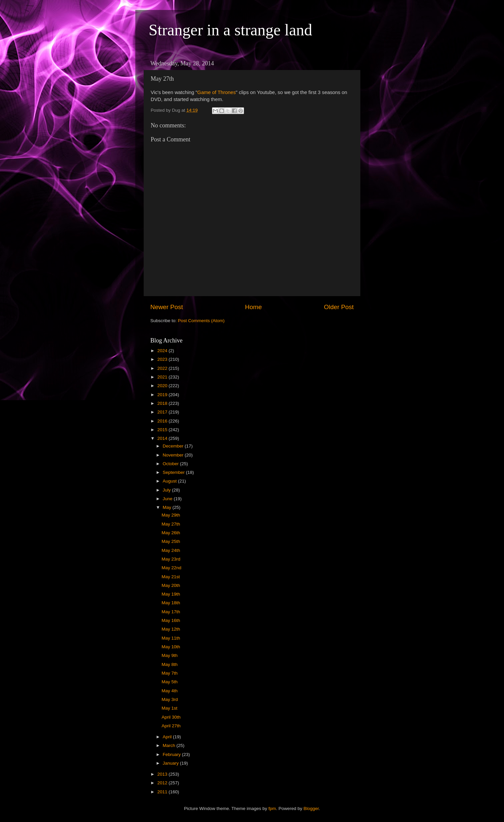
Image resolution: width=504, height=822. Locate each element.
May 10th (171, 647)
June (168, 499)
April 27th (171, 726)
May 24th (171, 550)
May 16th (171, 620)
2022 (163, 368)
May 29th (171, 515)
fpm (272, 808)
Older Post (339, 307)
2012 (163, 783)
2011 (163, 792)
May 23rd (171, 559)
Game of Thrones (216, 92)
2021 (163, 377)
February (172, 754)
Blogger (311, 808)
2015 (163, 430)
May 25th (171, 541)
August (170, 481)
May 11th (171, 638)
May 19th (171, 594)
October (171, 464)
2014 (163, 438)
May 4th (170, 691)
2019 (163, 395)
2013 (163, 774)
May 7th (170, 673)
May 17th (171, 612)
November (174, 455)
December (174, 446)
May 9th (170, 655)
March (169, 745)
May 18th (171, 603)
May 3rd (170, 699)
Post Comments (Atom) (201, 321)
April (168, 737)
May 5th (170, 682)
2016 (163, 421)
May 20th (171, 585)
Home (253, 307)
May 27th (171, 524)
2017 (163, 412)
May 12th (171, 629)
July (167, 490)
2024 (163, 351)
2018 (163, 403)
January (171, 763)
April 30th (171, 717)
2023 (163, 359)
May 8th (170, 664)
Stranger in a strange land (230, 30)
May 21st (171, 577)
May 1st (169, 708)
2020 (163, 386)
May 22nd (171, 568)
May (167, 507)
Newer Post (167, 307)
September (174, 472)
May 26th (171, 533)
